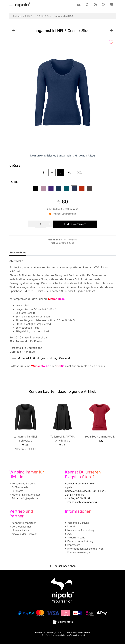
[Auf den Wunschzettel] (111, 43)
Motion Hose (56, 299)
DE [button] (79, 5)
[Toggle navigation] (11, 3)
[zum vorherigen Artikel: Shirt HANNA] (14, 31)
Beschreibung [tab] (18, 252)
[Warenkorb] (111, 5)
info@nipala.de (29, 498)
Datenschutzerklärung (80, 541)
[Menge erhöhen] (50, 224)
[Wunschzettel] (103, 5)
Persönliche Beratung (24, 484)
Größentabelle (20, 487)
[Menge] (41, 224)
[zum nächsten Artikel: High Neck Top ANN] (111, 31)
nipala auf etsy (20, 530)
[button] (87, 5)
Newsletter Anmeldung (81, 530)
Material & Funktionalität (26, 495)
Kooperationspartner (24, 523)
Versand (74, 209)
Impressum (74, 545)
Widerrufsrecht (76, 538)
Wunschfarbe (40, 366)
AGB (70, 534)
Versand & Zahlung (78, 523)
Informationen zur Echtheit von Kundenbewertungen (85, 550)
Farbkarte (17, 491)
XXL (80, 172)
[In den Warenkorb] (75, 224)
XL (69, 172)
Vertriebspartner (21, 527)
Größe (60, 366)
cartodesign (51, 632)
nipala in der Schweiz (24, 534)
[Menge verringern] (32, 224)
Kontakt (72, 526)
